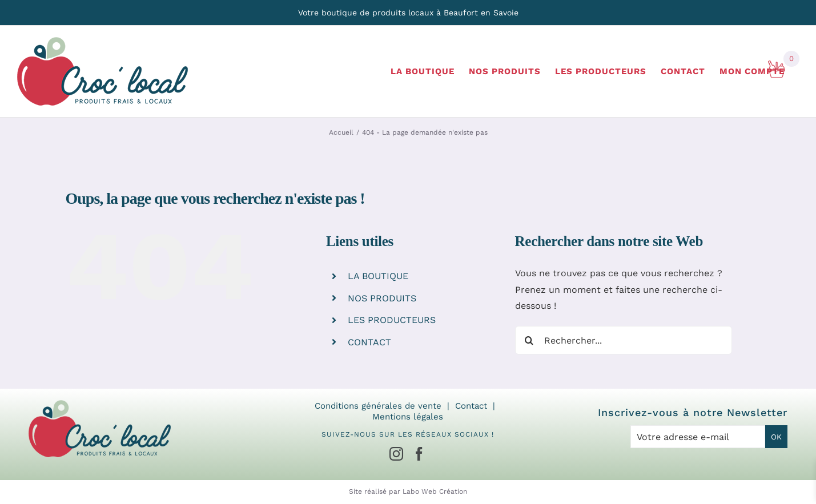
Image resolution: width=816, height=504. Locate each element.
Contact (471, 406)
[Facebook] (419, 454)
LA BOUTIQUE (378, 276)
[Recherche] (529, 340)
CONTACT (369, 342)
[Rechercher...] (624, 340)
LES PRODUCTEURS (392, 320)
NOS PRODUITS (382, 298)
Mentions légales (408, 417)
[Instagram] (396, 454)
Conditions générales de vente (378, 406)
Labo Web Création (435, 491)
